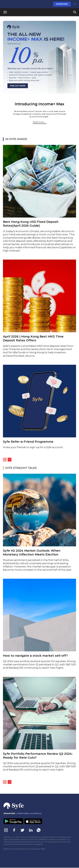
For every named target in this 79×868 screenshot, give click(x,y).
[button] (75, 4)
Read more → (40, 122)
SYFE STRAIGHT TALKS (21, 468)
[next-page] (10, 460)
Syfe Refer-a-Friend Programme (28, 442)
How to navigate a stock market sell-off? (36, 656)
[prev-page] (5, 460)
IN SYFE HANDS (16, 139)
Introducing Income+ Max (39, 104)
